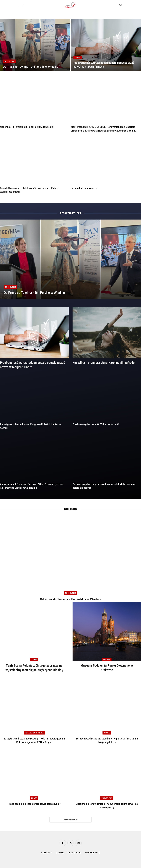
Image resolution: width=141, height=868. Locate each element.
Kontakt (47, 853)
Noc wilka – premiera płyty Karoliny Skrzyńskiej (27, 127)
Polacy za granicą (34, 733)
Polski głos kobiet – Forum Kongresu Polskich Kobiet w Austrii (30, 426)
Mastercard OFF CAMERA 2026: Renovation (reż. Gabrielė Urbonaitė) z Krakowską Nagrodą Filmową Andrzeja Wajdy (103, 129)
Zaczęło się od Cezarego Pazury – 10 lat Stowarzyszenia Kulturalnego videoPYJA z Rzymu (32, 486)
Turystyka (107, 798)
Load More (71, 819)
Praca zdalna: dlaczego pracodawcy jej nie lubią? (34, 804)
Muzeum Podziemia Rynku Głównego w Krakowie (107, 668)
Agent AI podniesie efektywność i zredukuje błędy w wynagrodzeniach (29, 190)
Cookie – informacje (69, 853)
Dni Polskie (10, 61)
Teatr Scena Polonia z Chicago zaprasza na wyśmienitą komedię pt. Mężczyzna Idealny (34, 668)
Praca (78, 57)
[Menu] (21, 5)
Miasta (107, 659)
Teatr (34, 659)
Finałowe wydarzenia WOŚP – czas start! (96, 424)
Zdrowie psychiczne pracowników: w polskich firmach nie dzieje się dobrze (104, 486)
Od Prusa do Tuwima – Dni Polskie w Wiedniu (31, 67)
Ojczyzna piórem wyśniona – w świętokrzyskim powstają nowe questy (107, 806)
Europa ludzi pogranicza (84, 188)
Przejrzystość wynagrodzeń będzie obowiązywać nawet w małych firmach (104, 65)
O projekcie (92, 853)
